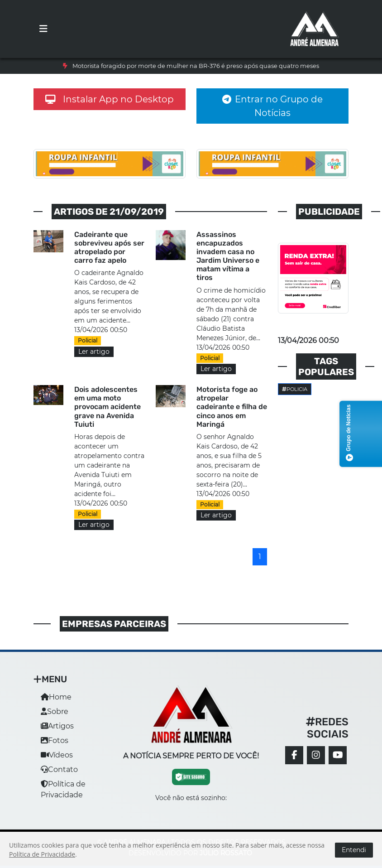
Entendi (354, 850)
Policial (88, 340)
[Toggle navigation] (43, 29)
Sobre (55, 711)
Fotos (55, 740)
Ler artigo (94, 352)
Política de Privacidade (42, 854)
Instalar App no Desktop (110, 99)
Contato (59, 769)
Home (56, 697)
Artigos (57, 726)
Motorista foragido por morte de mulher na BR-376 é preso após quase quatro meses (196, 66)
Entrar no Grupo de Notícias (272, 106)
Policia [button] (295, 389)
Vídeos (57, 755)
